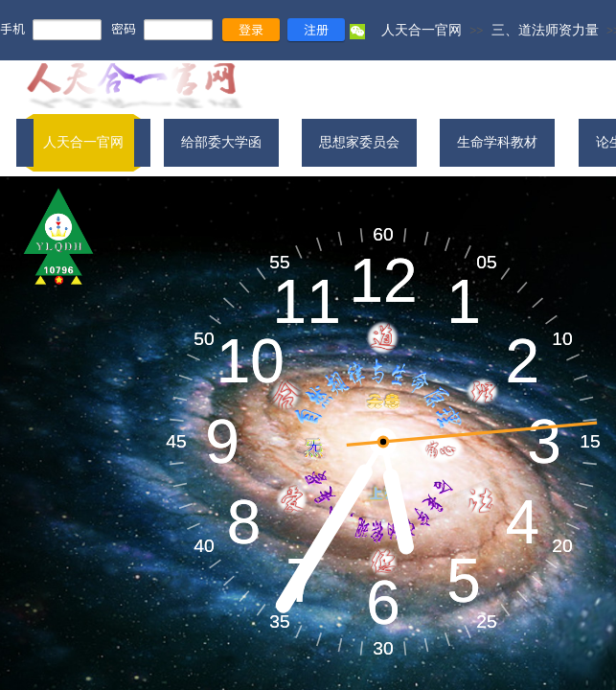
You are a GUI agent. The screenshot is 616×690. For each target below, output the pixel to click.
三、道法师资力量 (545, 30)
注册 (316, 29)
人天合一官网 (422, 30)
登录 (251, 29)
